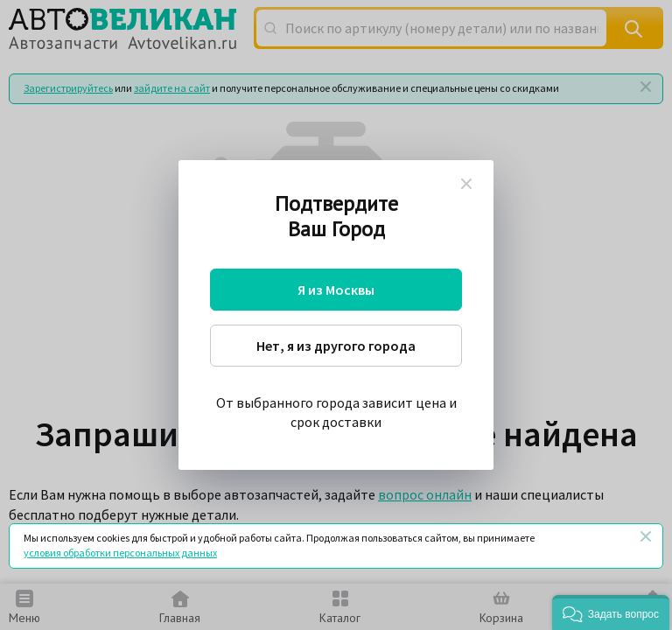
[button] (611, 612)
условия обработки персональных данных (120, 553)
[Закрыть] (646, 536)
